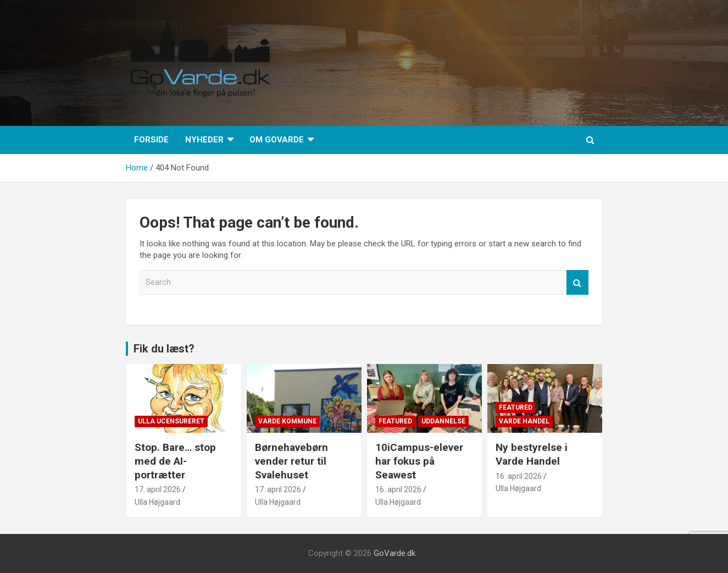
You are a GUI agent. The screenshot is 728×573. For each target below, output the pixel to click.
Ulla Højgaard (157, 502)
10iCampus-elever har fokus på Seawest (419, 461)
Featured (395, 421)
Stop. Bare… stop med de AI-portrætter (175, 461)
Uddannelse (443, 421)
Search (577, 282)
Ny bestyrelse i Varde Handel (532, 454)
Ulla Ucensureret (171, 421)
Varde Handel (524, 421)
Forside (151, 140)
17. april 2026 (158, 489)
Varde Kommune (287, 421)
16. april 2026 (398, 489)
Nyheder (204, 140)
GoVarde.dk (394, 553)
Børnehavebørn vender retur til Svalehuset (291, 461)
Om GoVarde (277, 140)
